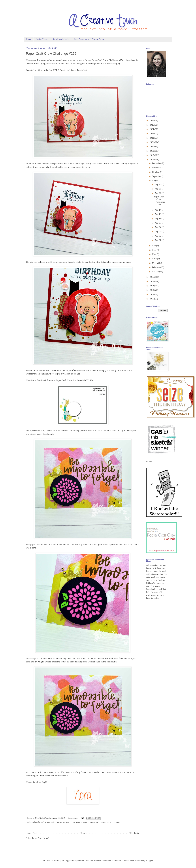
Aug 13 (158, 214)
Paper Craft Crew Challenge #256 (51, 54)
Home (29, 39)
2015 (152, 281)
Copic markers (60, 262)
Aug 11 (158, 219)
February (156, 267)
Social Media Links (61, 39)
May (154, 254)
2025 (152, 125)
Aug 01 (158, 240)
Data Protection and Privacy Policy (89, 39)
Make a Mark (110, 430)
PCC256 (88, 380)
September (157, 176)
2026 (152, 120)
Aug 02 (158, 236)
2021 (152, 142)
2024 (152, 129)
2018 (152, 155)
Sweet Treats (76, 70)
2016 (152, 277)
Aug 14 (158, 210)
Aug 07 (158, 223)
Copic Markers (76, 822)
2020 (152, 147)
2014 (152, 286)
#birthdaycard (39, 822)
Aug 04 (158, 227)
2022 (152, 138)
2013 (152, 290)
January (156, 272)
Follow (149, 462)
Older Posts (134, 833)
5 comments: (73, 818)
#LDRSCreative (63, 822)
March (155, 263)
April (155, 259)
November (157, 168)
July (154, 246)
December (157, 163)
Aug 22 (158, 193)
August (155, 181)
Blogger (149, 861)
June (154, 250)
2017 (152, 160)
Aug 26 (158, 189)
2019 (152, 151)
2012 (152, 294)
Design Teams (42, 39)
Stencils (117, 822)
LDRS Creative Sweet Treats (94, 822)
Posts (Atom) (43, 838)
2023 (152, 133)
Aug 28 (158, 184)
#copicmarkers (51, 822)
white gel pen (82, 262)
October (156, 172)
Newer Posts (32, 833)
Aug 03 (158, 232)
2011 (152, 299)
